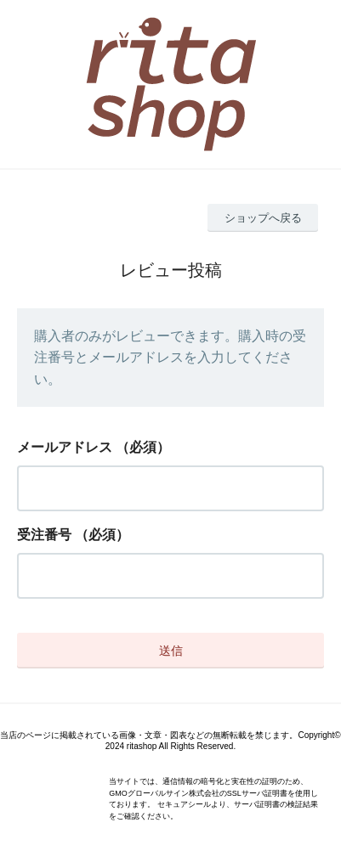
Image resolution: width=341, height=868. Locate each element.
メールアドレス (65, 447)
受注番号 (44, 535)
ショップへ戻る (263, 218)
